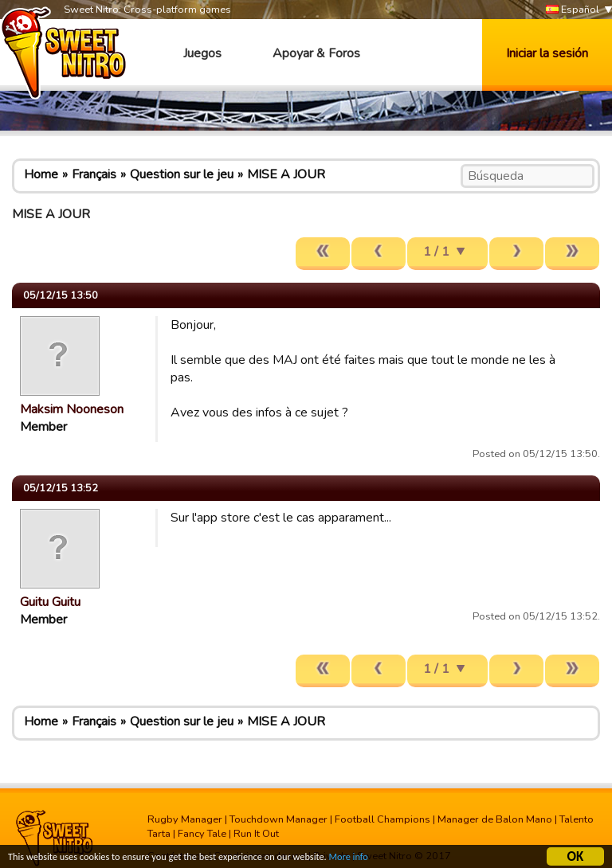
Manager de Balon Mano (495, 819)
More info (383, 859)
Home (41, 174)
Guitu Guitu (50, 602)
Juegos (202, 53)
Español (573, 10)
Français (94, 174)
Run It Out (256, 834)
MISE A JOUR (286, 174)
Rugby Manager (185, 819)
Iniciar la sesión (547, 53)
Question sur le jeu (182, 174)
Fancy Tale (202, 834)
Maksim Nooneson (72, 409)
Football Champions (382, 819)
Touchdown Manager (279, 819)
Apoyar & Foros (316, 53)
